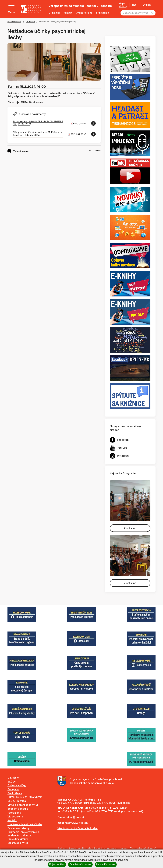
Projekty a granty (18, 839)
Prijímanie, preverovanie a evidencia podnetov (23, 833)
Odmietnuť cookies (80, 864)
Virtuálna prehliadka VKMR (23, 805)
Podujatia (30, 22)
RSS (134, 5)
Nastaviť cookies (106, 864)
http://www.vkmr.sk (76, 823)
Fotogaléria (14, 813)
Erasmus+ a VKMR (18, 843)
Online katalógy (17, 785)
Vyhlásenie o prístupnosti (116, 848)
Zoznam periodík (18, 809)
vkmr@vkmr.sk (76, 817)
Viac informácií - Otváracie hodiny (78, 828)
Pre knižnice (15, 793)
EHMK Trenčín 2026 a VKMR (25, 797)
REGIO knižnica (17, 801)
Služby (12, 782)
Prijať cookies (57, 864)
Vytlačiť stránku (18, 151)
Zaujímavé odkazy (18, 828)
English (147, 5)
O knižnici (54, 13)
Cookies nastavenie (67, 848)
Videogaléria (15, 816)
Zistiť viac (130, 528)
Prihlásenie (103, 13)
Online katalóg (84, 13)
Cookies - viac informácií (90, 848)
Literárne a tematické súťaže (25, 824)
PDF (75, 123)
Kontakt (68, 13)
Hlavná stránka (14, 22)
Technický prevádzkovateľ (143, 848)
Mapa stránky (123, 5)
